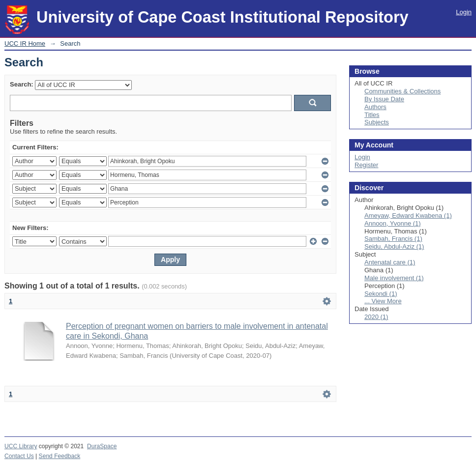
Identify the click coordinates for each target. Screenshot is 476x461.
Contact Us (19, 456)
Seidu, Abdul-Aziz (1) (394, 246)
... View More (383, 301)
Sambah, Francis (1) (393, 239)
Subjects (377, 122)
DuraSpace (102, 446)
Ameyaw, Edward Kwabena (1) (408, 216)
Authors (375, 107)
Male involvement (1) (394, 278)
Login (464, 12)
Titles (372, 115)
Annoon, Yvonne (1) (393, 223)
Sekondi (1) (381, 294)
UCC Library (21, 446)
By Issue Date (384, 99)
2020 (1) (376, 317)
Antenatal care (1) (390, 262)
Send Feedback (60, 456)
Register (366, 165)
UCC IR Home (25, 43)
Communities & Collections (402, 91)
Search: (22, 84)
